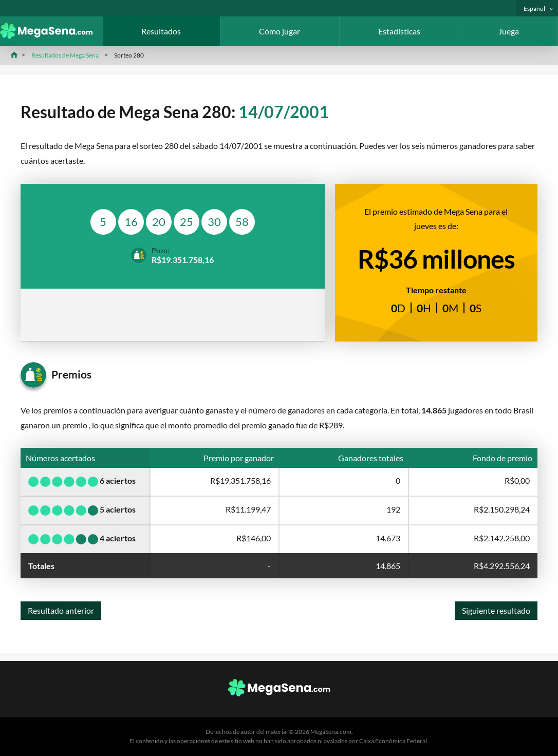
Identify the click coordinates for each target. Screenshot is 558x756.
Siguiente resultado (496, 610)
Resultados (161, 31)
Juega (509, 31)
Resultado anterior (61, 610)
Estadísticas (399, 31)
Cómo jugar (280, 31)
